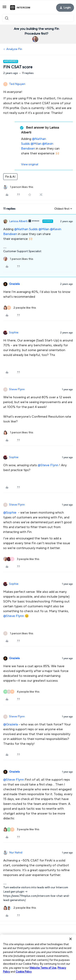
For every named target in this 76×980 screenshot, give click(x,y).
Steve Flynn (17, 389)
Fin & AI (10, 177)
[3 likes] (21, 559)
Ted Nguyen (17, 84)
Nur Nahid (16, 853)
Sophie (14, 333)
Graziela (14, 284)
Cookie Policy (24, 972)
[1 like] (18, 187)
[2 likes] (20, 308)
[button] (4, 8)
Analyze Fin (14, 49)
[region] (38, 957)
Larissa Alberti (18, 221)
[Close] (71, 939)
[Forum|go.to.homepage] (20, 8)
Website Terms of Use (43, 968)
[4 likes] (21, 692)
